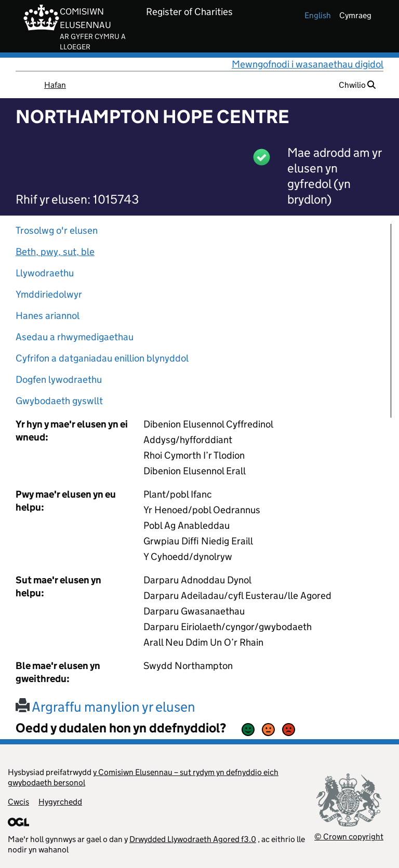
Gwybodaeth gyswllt (59, 401)
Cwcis (18, 802)
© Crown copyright (349, 837)
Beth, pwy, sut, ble (55, 252)
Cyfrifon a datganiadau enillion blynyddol (102, 358)
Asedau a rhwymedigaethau (75, 337)
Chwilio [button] (357, 85)
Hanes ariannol (48, 316)
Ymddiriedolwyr (49, 294)
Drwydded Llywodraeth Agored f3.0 (193, 839)
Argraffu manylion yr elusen (105, 707)
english (318, 15)
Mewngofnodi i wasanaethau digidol (308, 64)
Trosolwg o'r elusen (57, 230)
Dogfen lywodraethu (59, 379)
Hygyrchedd (60, 802)
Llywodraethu (45, 273)
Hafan (55, 85)
